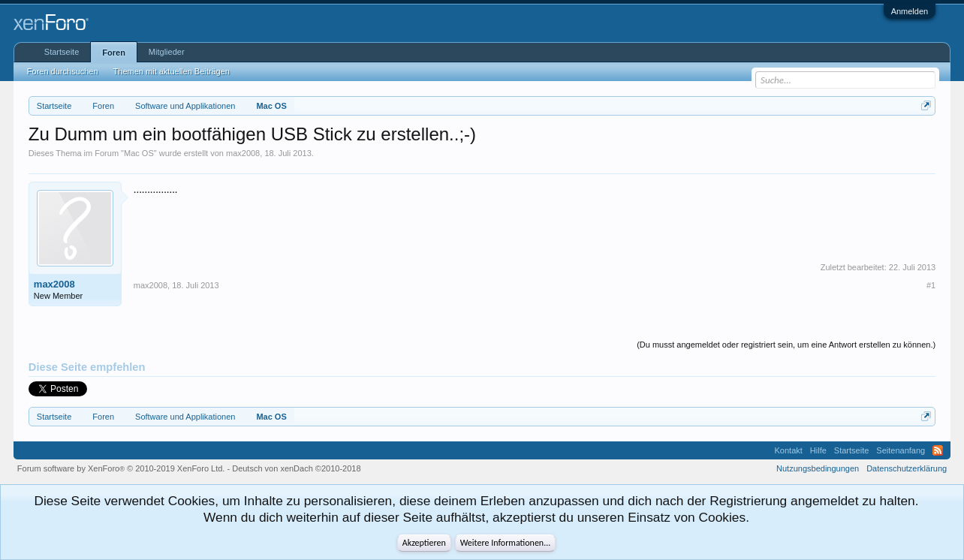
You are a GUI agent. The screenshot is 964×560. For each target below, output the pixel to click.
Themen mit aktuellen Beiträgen (172, 71)
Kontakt (789, 450)
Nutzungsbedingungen (818, 468)
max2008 (243, 153)
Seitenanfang (901, 450)
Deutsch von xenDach (296, 468)
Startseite (62, 52)
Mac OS (139, 153)
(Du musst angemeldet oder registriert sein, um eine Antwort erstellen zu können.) (786, 345)
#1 (931, 285)
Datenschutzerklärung (907, 468)
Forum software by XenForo (121, 468)
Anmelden (910, 11)
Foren (114, 53)
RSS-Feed (938, 450)
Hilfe (818, 450)
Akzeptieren (424, 543)
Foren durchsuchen (63, 71)
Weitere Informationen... (506, 543)
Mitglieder (167, 52)
